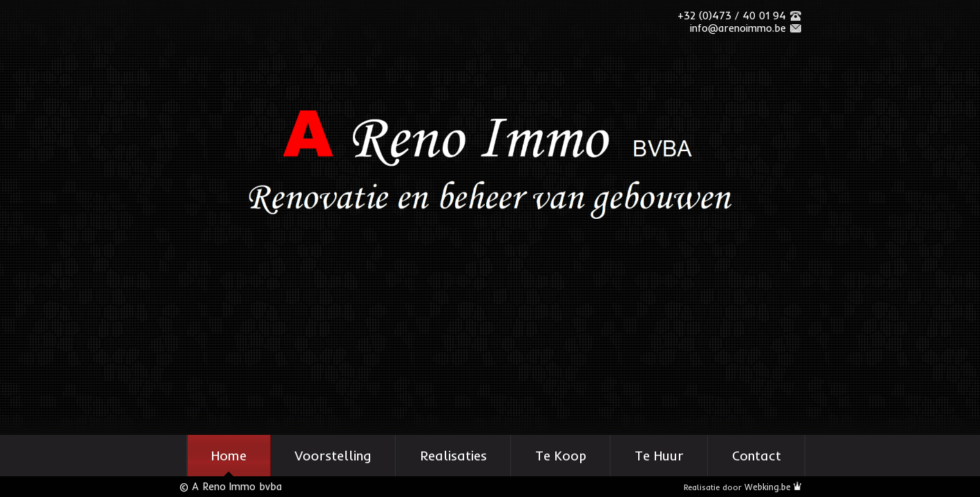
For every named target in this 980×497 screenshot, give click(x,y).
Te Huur (659, 456)
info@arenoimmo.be (738, 28)
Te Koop (561, 456)
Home (229, 456)
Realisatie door (742, 487)
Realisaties (453, 456)
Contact (757, 456)
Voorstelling (333, 456)
